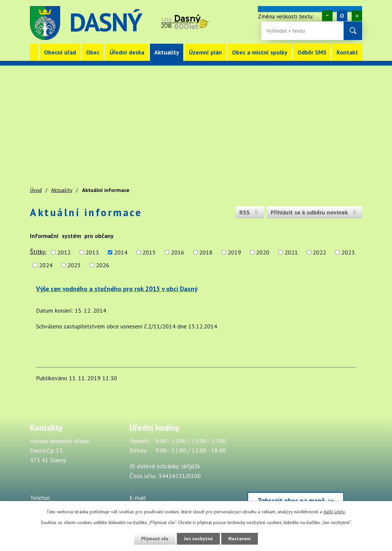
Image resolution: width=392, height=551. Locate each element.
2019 (234, 252)
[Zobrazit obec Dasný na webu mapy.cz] (296, 467)
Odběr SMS (312, 52)
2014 (121, 252)
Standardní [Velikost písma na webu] (342, 16)
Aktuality (167, 52)
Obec (93, 52)
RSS (250, 212)
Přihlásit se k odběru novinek (315, 212)
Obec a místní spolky (260, 52)
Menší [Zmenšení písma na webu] (327, 16)
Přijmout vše (155, 539)
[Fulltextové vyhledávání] (288, 31)
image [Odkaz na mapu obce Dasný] (234, 23)
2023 (348, 252)
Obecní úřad (60, 52)
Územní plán (205, 52)
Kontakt (347, 52)
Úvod (34, 52)
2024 (46, 265)
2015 (149, 252)
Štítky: (38, 252)
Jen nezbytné (198, 539)
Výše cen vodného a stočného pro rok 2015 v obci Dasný (117, 289)
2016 (178, 252)
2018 (206, 252)
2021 (291, 252)
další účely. (335, 512)
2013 (92, 252)
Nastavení (240, 539)
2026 (103, 265)
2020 (263, 252)
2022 (319, 252)
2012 (64, 252)
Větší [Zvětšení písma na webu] (357, 16)
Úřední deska (127, 52)
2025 (74, 265)
